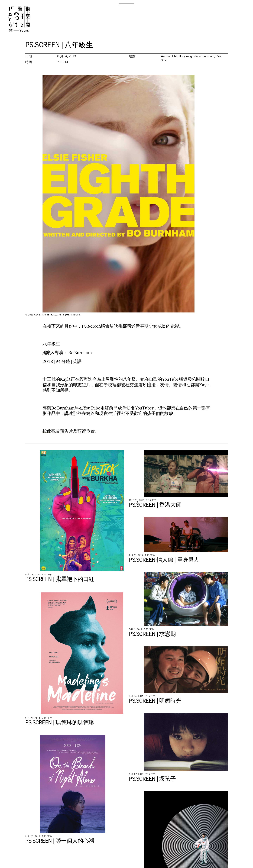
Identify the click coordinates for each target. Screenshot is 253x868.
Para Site (25, 19)
